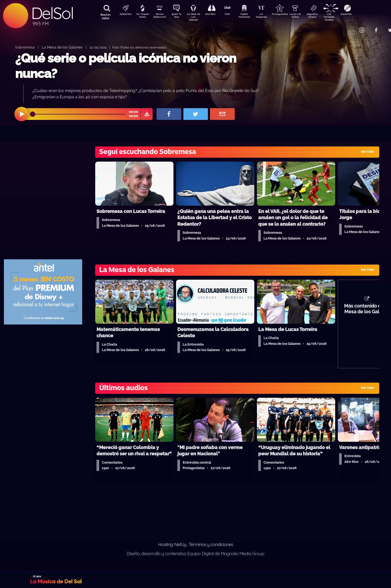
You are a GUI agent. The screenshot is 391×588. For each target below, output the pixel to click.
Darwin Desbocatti (160, 16)
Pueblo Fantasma (251, 16)
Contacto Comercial (351, 27)
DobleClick (124, 15)
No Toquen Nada (142, 16)
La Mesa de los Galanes (62, 47)
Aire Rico (215, 15)
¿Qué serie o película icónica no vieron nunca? (126, 66)
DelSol (52, 13)
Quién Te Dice (179, 16)
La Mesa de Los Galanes (197, 17)
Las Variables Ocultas (343, 17)
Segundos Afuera (324, 16)
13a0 (233, 15)
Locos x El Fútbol (306, 16)
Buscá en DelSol (106, 16)
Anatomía (361, 15)
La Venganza (270, 16)
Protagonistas (288, 15)
